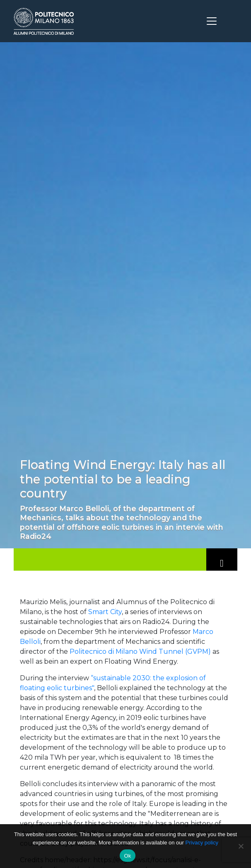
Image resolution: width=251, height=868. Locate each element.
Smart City (105, 612)
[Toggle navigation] (212, 21)
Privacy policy (202, 843)
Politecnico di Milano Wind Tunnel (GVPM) (140, 652)
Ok (127, 856)
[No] (241, 846)
